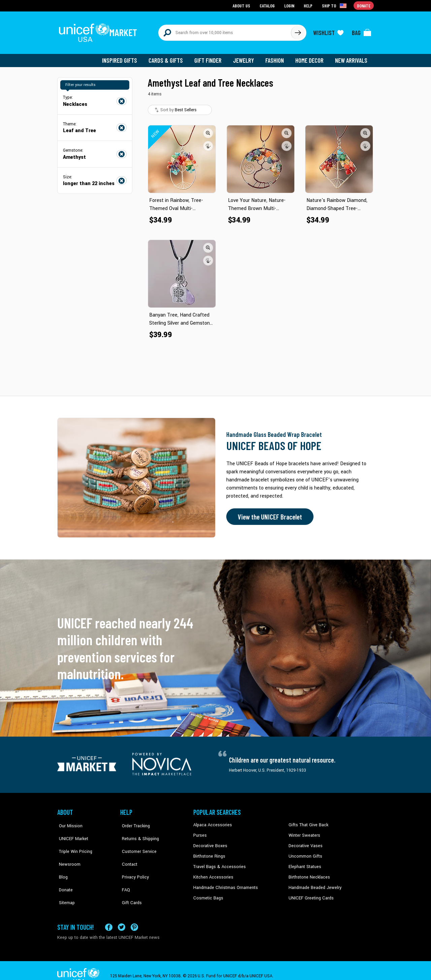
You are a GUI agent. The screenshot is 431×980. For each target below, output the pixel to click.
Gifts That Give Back (307, 822)
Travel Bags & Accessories (218, 863)
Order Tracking (134, 822)
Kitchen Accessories (212, 873)
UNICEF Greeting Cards (310, 894)
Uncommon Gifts (305, 853)
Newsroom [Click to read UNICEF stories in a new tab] (68, 853)
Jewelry (246, 57)
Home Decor (311, 57)
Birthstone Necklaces (308, 873)
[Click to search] (298, 31)
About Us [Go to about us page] (243, 5)
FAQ (124, 873)
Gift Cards (130, 883)
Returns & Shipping (138, 832)
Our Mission (69, 822)
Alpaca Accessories (212, 822)
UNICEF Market (71, 832)
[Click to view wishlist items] (328, 31)
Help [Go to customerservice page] (309, 5)
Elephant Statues (304, 863)
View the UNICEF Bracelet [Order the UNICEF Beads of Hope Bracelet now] (268, 514)
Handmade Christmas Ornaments (225, 883)
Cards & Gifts (170, 57)
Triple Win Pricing (73, 842)
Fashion (276, 57)
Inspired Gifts (124, 57)
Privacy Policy (133, 863)
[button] (208, 130)
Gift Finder (211, 57)
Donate (64, 873)
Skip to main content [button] (215, 0)
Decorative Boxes (209, 842)
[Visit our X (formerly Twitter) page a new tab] (122, 916)
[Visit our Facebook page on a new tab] (109, 916)
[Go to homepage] (99, 31)
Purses (200, 832)
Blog (62, 863)
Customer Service (137, 842)
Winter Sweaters (304, 832)
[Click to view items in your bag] (362, 31)
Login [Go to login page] (290, 5)
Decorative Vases (305, 842)
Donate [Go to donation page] (364, 5)
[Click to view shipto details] (335, 5)
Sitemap (65, 883)
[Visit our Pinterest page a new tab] (134, 916)
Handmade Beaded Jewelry (313, 883)
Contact (128, 853)
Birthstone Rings (209, 853)
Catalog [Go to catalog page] (268, 5)
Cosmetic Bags (208, 894)
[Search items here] (225, 31)
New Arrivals (352, 57)
